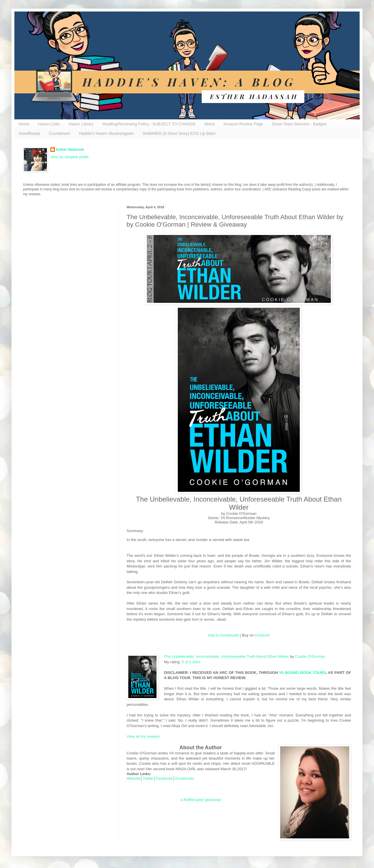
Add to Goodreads (223, 635)
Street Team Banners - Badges (299, 124)
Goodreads (185, 778)
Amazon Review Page (243, 124)
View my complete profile (69, 157)
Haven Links (49, 124)
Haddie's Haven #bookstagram (106, 133)
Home (24, 124)
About (210, 124)
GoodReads (29, 133)
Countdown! (60, 133)
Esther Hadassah (70, 150)
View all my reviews (143, 736)
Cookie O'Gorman (310, 656)
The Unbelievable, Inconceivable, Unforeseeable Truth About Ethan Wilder (226, 656)
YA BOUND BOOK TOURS (303, 673)
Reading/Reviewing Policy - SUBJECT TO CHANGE (149, 124)
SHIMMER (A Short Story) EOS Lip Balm (179, 133)
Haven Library (81, 124)
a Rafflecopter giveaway (201, 800)
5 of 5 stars (191, 662)
